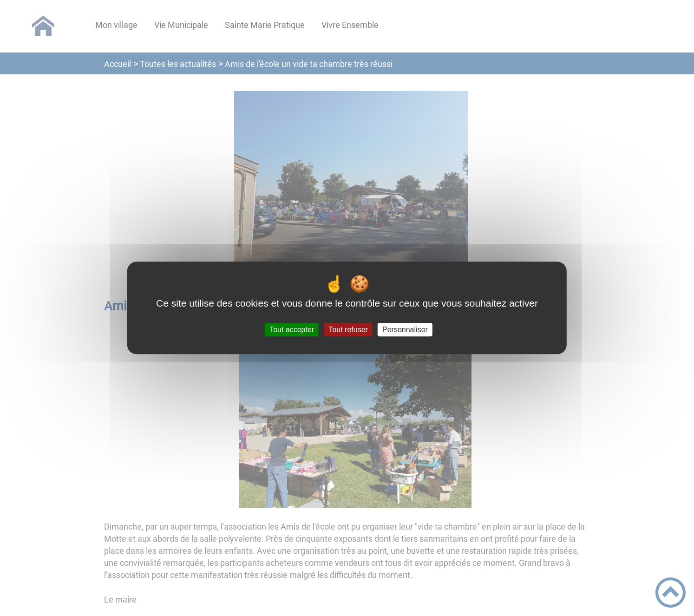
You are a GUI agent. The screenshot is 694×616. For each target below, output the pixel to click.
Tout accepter (292, 330)
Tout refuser (348, 330)
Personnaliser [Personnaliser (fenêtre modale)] (405, 330)
